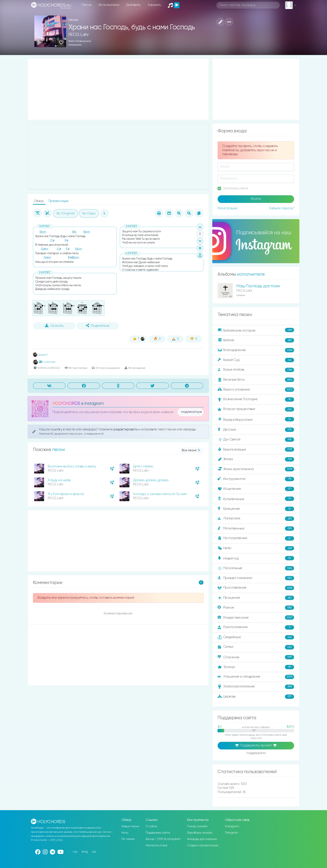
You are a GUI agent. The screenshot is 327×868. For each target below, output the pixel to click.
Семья (256, 647)
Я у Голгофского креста (66, 494)
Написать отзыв (156, 845)
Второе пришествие (256, 409)
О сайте (151, 826)
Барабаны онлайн (200, 833)
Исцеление (256, 489)
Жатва (256, 459)
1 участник (47, 362)
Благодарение (256, 350)
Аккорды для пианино (202, 839)
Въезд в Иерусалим (256, 419)
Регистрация (227, 208)
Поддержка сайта (158, 833)
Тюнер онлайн (197, 826)
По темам (128, 839)
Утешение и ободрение (256, 677)
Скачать (54, 326)
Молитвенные (256, 529)
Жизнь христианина (256, 469)
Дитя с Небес (143, 466)
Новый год (256, 558)
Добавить (133, 5)
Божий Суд (256, 360)
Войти (256, 199)
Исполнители (109, 5)
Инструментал (256, 479)
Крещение (256, 509)
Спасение (256, 657)
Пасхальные (256, 568)
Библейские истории (256, 330)
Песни (87, 5)
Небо (256, 548)
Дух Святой (256, 440)
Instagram (232, 826)
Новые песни (130, 826)
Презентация (58, 201)
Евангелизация (256, 449)
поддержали (256, 753)
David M (40, 355)
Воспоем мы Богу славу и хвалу (72, 466)
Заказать (154, 5)
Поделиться (98, 326)
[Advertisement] (118, 89)
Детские (256, 430)
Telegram (232, 833)
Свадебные (256, 637)
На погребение (256, 538)
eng (85, 852)
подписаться (191, 412)
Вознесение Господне (256, 399)
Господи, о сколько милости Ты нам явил (164, 494)
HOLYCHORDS (66, 404)
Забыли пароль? (281, 208)
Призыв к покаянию (256, 578)
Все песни (191, 450)
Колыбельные (256, 499)
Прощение (256, 598)
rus (75, 852)
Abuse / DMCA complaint (163, 839)
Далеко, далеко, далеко (151, 480)
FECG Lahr (79, 35)
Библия (256, 340)
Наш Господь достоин (258, 286)
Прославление (256, 588)
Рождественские (256, 618)
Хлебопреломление (256, 687)
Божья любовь (256, 370)
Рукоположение (256, 627)
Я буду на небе (59, 480)
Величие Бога (256, 380)
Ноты (125, 833)
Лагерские (256, 519)
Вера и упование (256, 390)
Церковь (256, 697)
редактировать (126, 429)
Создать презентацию (203, 845)
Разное (256, 608)
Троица (256, 667)
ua (94, 852)
